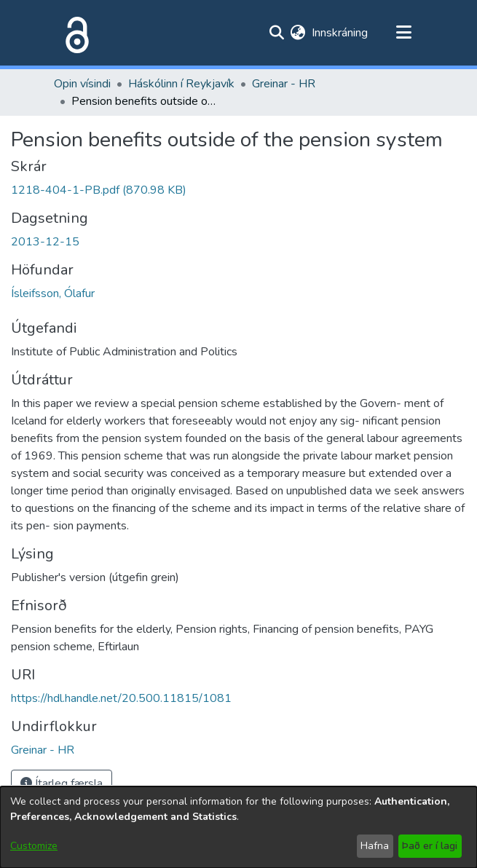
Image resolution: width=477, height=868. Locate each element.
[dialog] (238, 827)
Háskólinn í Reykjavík (181, 84)
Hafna (375, 846)
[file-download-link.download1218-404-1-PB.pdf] (99, 190)
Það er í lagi (430, 846)
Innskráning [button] (340, 33)
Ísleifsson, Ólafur (53, 293)
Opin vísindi (82, 84)
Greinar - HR (284, 84)
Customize (34, 846)
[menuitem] (298, 33)
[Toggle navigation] (404, 33)
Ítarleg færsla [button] (62, 784)
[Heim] (74, 33)
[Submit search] (277, 33)
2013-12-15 (45, 242)
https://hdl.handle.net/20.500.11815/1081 (121, 698)
